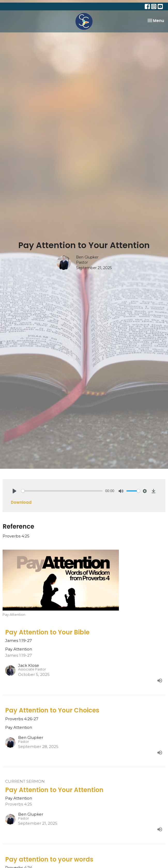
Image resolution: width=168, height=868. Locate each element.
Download (21, 502)
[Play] (14, 491)
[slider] (62, 491)
